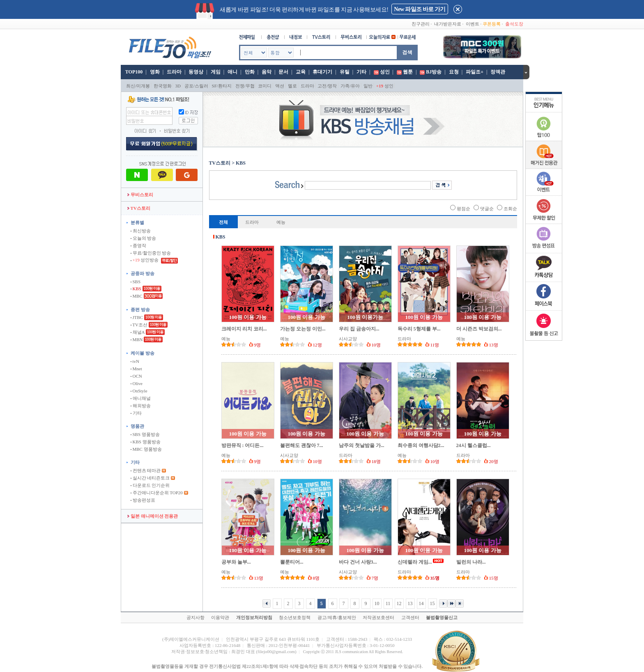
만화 (250, 72)
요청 (454, 72)
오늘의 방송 (144, 238)
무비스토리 (140, 195)
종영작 (138, 245)
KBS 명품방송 (146, 442)
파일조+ (475, 72)
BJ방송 (434, 72)
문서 (283, 72)
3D (178, 86)
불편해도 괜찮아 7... (302, 445)
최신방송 (141, 231)
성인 (385, 72)
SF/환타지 (222, 86)
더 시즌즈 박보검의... (479, 329)
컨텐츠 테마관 (146, 470)
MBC (137, 296)
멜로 (292, 86)
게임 (216, 72)
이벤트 (473, 24)
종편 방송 (140, 310)
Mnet (136, 369)
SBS (136, 282)
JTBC (137, 317)
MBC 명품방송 (146, 449)
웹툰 (408, 72)
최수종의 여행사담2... (421, 445)
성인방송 (145, 260)
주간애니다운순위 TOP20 (157, 493)
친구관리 (421, 24)
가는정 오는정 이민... (303, 329)
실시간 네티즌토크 (150, 478)
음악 (267, 72)
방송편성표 (143, 500)
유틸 (345, 72)
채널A (138, 332)
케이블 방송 (143, 353)
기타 (361, 72)
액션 (280, 86)
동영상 (196, 72)
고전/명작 (327, 86)
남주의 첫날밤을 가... (362, 445)
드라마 (174, 72)
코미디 (265, 86)
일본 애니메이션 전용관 (153, 516)
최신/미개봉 (138, 86)
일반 (368, 86)
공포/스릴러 (196, 86)
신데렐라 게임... (415, 562)
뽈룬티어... (292, 562)
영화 (155, 72)
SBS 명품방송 (145, 434)
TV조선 (139, 325)
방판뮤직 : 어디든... (243, 445)
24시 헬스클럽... (474, 445)
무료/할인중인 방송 (151, 253)
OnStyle (139, 391)
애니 (232, 72)
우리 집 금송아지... (359, 329)
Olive (137, 383)
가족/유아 (350, 86)
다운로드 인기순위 (150, 485)
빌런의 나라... (471, 562)
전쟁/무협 (245, 86)
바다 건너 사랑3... (358, 562)
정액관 (498, 72)
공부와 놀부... (236, 562)
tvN (135, 361)
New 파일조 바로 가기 (420, 9)
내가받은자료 (448, 24)
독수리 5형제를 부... (419, 329)
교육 (301, 72)
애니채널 (141, 398)
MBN (137, 339)
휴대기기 (322, 72)
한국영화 (163, 86)
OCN (136, 376)
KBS (136, 289)
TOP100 (133, 72)
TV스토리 (139, 208)
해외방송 (141, 406)
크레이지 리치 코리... (244, 329)
